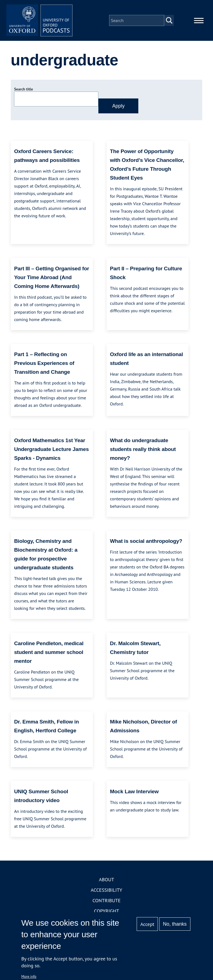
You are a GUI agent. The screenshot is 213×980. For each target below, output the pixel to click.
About (106, 879)
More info (29, 976)
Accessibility (106, 890)
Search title (23, 89)
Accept (147, 924)
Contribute (106, 900)
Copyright (106, 911)
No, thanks (175, 924)
